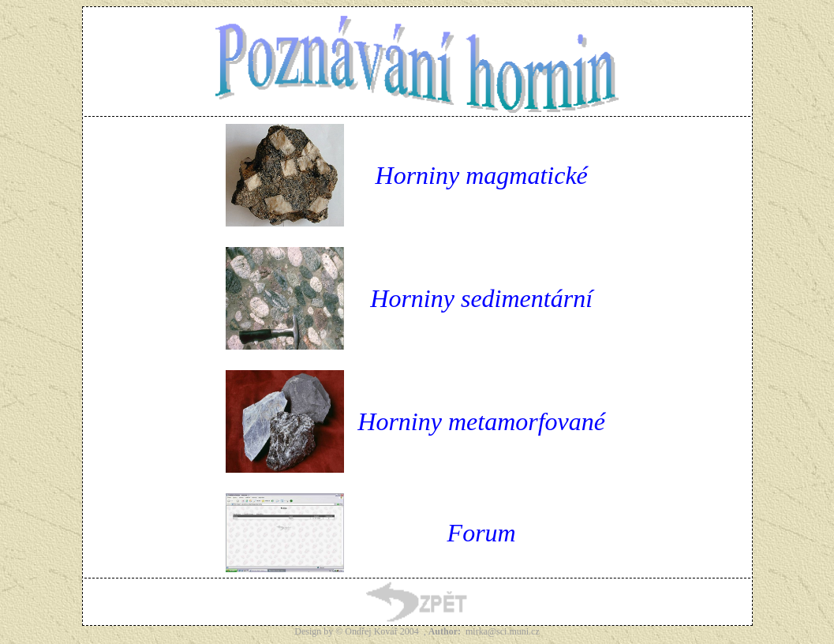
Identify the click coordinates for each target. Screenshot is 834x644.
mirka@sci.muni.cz (503, 631)
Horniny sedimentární (481, 298)
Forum (482, 533)
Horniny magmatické (482, 175)
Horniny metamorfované (481, 421)
